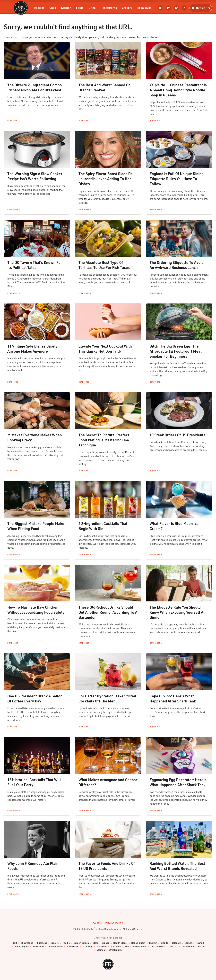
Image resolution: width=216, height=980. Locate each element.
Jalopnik (176, 943)
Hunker (153, 943)
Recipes (39, 8)
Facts (80, 8)
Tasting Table (140, 947)
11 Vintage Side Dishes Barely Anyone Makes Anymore (32, 349)
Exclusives (144, 8)
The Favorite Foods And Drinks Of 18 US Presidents (107, 866)
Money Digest (22, 947)
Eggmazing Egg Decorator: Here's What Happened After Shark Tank (178, 782)
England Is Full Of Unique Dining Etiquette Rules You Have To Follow (177, 179)
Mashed (200, 943)
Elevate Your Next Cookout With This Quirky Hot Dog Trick (105, 349)
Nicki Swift (38, 947)
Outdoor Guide (55, 947)
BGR (15, 943)
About (97, 922)
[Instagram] (161, 8)
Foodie (66, 943)
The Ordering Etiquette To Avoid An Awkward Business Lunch (177, 265)
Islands (164, 943)
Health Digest (120, 943)
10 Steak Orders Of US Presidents (177, 435)
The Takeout (188, 947)
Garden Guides (81, 943)
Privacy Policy (114, 922)
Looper (188, 943)
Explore (55, 943)
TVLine (202, 947)
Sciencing (87, 947)
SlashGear (116, 947)
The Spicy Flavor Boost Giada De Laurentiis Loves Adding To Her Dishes (106, 179)
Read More (13, 121)
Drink (92, 8)
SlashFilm (102, 947)
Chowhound (27, 943)
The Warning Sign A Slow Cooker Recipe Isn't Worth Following (35, 176)
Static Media (87, 929)
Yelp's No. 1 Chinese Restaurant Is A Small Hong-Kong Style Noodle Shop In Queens (178, 90)
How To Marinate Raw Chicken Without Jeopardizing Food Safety (36, 610)
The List (173, 947)
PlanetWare (73, 947)
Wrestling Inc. (116, 950)
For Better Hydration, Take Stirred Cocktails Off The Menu (107, 698)
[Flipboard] (168, 8)
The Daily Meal (158, 947)
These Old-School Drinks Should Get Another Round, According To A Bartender (108, 612)
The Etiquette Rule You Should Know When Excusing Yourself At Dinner (177, 612)
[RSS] (184, 8)
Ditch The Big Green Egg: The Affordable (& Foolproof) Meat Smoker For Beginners (176, 351)
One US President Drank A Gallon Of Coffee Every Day (35, 698)
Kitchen (66, 8)
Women (101, 950)
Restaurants (109, 8)
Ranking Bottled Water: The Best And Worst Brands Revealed (177, 866)
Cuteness (42, 943)
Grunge (106, 943)
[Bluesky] (176, 8)
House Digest (138, 943)
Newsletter (201, 8)
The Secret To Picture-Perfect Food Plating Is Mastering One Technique (104, 440)
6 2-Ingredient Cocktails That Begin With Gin (103, 526)
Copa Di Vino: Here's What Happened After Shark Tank (173, 698)
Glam (95, 943)
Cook (53, 8)
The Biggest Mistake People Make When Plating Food (36, 526)
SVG (127, 947)
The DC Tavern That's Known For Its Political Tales (35, 265)
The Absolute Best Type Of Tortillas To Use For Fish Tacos (104, 265)
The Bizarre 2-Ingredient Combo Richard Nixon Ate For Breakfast (35, 87)
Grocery (127, 8)
